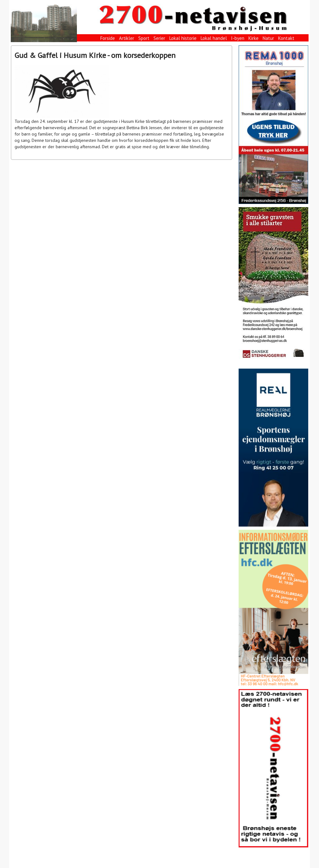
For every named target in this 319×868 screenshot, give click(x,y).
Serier (159, 38)
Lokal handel (214, 38)
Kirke (253, 38)
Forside (108, 38)
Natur (268, 38)
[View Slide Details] (273, 125)
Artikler (127, 38)
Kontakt (286, 38)
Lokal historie (183, 38)
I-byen (238, 38)
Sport (144, 38)
